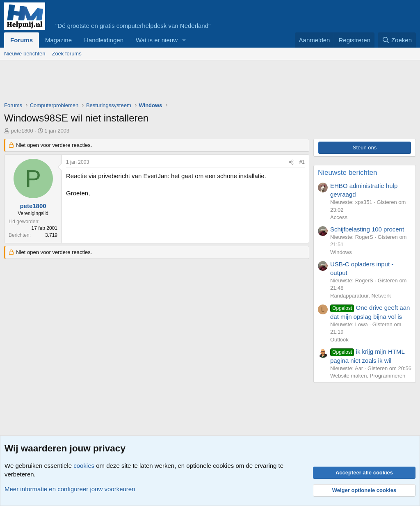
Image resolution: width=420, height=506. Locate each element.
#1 (302, 162)
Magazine (58, 40)
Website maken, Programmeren (368, 376)
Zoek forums (66, 54)
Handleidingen (104, 40)
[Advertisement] (153, 83)
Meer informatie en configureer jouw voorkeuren (70, 489)
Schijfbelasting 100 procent (367, 229)
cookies (84, 466)
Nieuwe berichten (25, 54)
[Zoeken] (397, 40)
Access (339, 217)
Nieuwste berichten (348, 173)
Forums (22, 40)
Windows (341, 252)
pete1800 (22, 131)
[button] (184, 40)
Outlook (339, 340)
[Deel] (291, 162)
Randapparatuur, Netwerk (361, 296)
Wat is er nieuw (157, 40)
